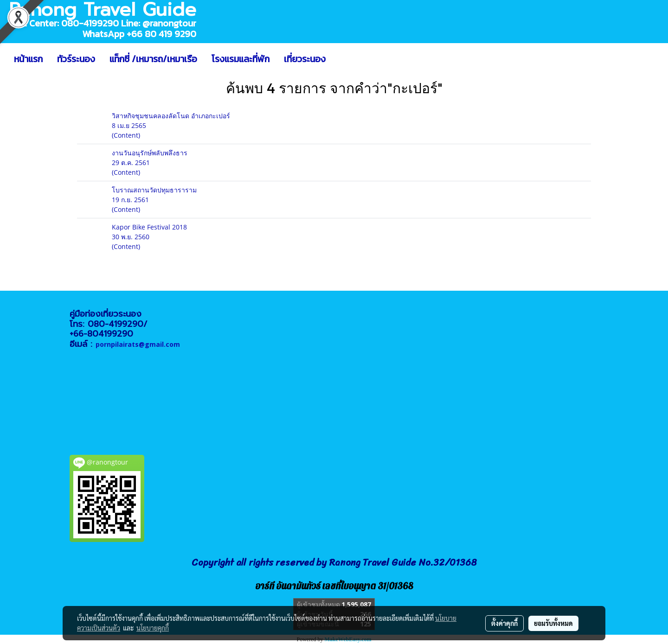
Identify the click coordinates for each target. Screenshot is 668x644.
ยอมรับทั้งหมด (553, 623)
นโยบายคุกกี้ (153, 628)
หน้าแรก (28, 59)
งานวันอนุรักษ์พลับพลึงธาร (150, 153)
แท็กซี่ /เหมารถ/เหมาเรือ (153, 59)
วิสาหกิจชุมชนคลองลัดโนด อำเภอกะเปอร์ (171, 116)
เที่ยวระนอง (305, 59)
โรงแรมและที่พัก (241, 59)
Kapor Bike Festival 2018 (149, 227)
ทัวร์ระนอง (76, 59)
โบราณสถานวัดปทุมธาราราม (154, 190)
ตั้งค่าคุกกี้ (504, 623)
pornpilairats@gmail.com (138, 344)
